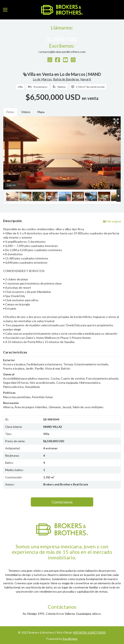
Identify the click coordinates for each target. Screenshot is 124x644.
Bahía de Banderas (66, 79)
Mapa (41, 112)
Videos (26, 112)
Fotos (10, 112)
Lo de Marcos (42, 79)
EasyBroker (70, 639)
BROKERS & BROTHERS (90, 632)
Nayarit (86, 79)
